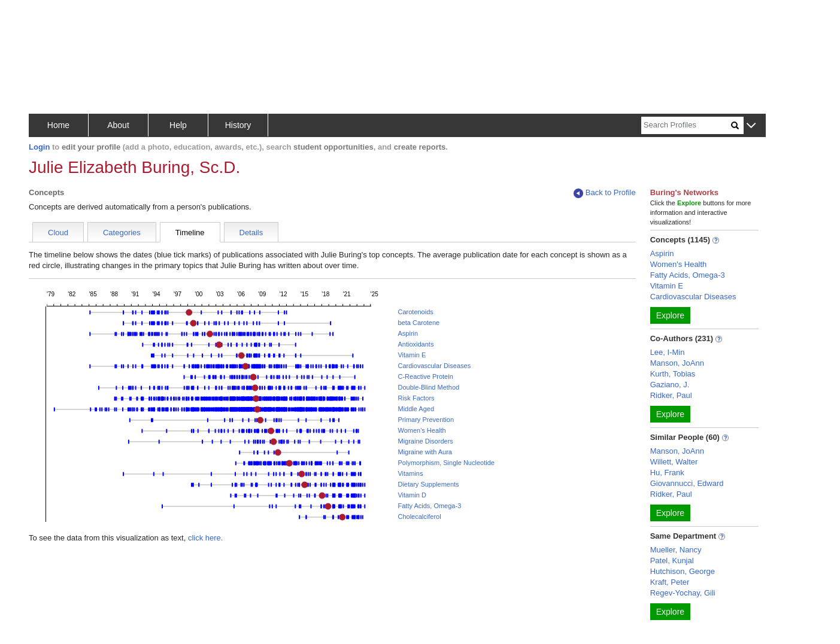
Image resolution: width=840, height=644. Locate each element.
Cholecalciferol (419, 517)
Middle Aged (416, 409)
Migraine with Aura (425, 452)
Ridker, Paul (671, 395)
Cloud (58, 233)
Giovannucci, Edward (687, 483)
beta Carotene (419, 323)
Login (39, 147)
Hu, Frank (667, 473)
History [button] (238, 125)
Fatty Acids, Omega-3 (429, 506)
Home (58, 125)
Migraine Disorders (425, 441)
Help (178, 125)
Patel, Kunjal (672, 561)
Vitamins (410, 473)
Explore (670, 315)
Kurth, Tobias (673, 374)
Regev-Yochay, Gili (683, 593)
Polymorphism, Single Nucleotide (446, 463)
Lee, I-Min (668, 352)
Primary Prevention (426, 420)
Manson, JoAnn (677, 363)
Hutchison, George (683, 571)
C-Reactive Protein (425, 376)
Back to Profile (605, 193)
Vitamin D (412, 495)
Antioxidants (416, 344)
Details (251, 233)
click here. (206, 538)
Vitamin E (412, 355)
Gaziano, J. (670, 385)
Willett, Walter (674, 462)
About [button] (118, 125)
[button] (751, 126)
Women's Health (421, 430)
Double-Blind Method (428, 387)
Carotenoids (415, 312)
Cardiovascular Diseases (434, 366)
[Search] (686, 125)
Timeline (190, 233)
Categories (122, 233)
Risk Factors (416, 398)
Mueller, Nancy (676, 550)
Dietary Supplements (428, 484)
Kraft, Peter (670, 582)
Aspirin (408, 333)
